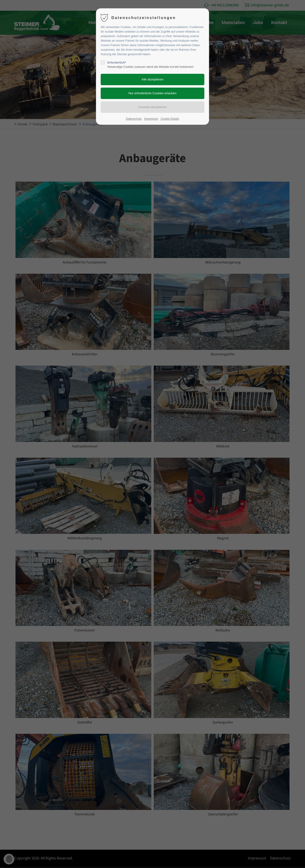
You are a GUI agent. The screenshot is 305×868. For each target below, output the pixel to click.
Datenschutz (134, 119)
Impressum (151, 119)
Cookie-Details (170, 119)
